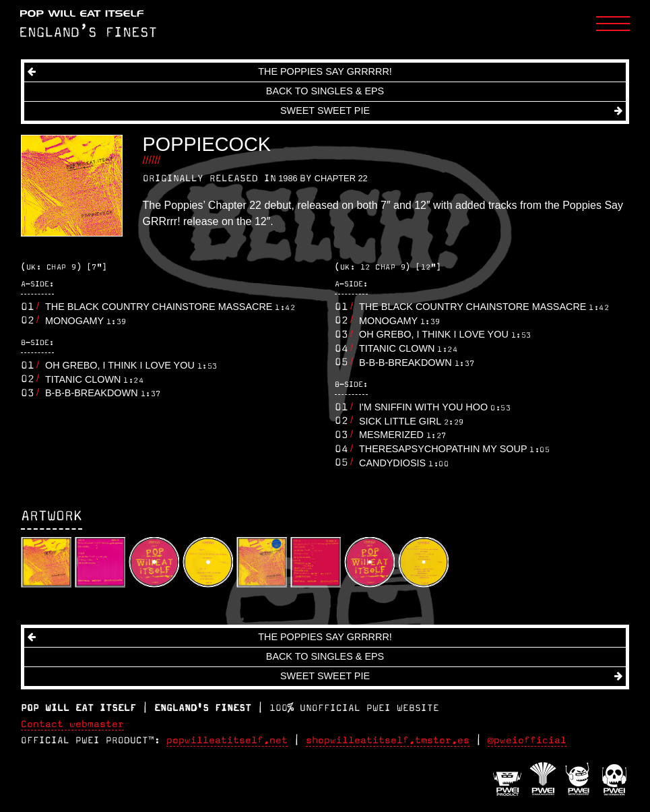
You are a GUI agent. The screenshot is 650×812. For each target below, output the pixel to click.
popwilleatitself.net (227, 741)
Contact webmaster (72, 724)
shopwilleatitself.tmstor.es (388, 741)
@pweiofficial (527, 741)
